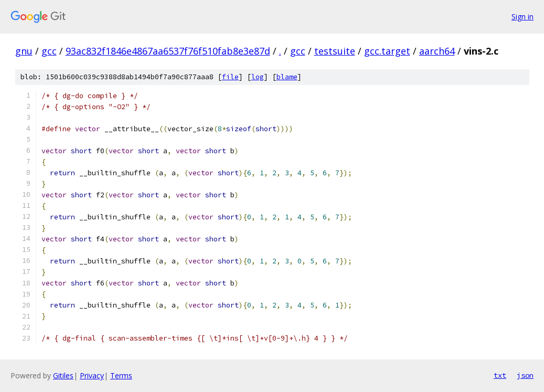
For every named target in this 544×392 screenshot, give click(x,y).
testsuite (335, 51)
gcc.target (387, 51)
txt (500, 375)
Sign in (522, 17)
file (230, 77)
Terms (121, 375)
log (258, 77)
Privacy (92, 375)
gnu (24, 51)
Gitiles (63, 375)
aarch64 (437, 51)
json (525, 375)
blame (287, 77)
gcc (49, 51)
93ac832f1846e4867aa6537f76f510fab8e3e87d (168, 51)
